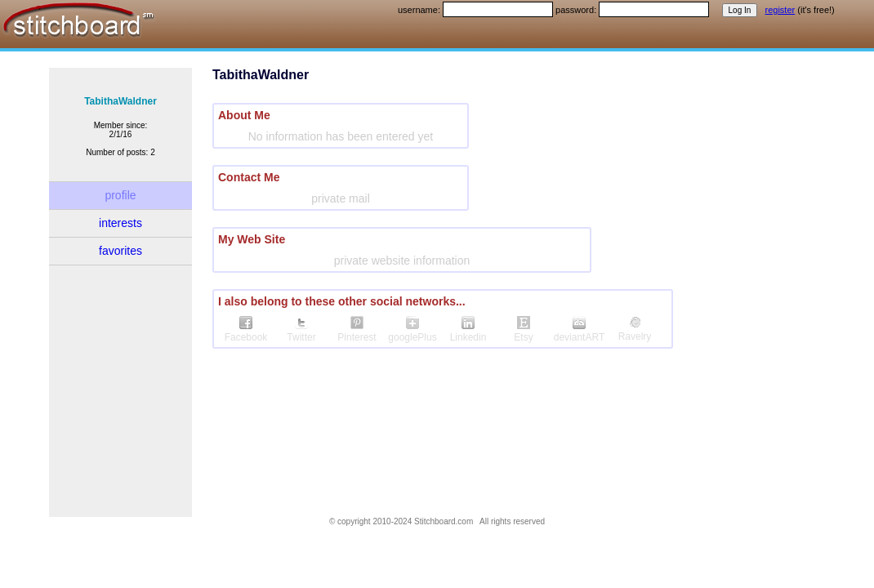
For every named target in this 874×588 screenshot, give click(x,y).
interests (120, 223)
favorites (120, 251)
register (780, 10)
